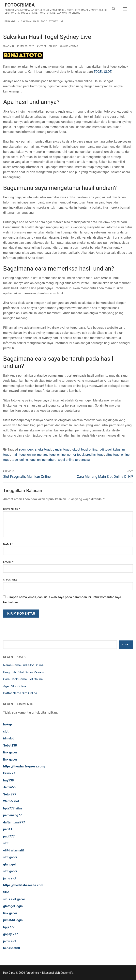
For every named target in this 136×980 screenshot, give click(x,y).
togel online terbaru (43, 460)
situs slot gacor (14, 899)
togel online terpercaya (74, 460)
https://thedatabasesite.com (23, 885)
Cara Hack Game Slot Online (23, 679)
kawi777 (9, 773)
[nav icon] (125, 9)
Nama (8, 544)
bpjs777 (9, 927)
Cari (126, 644)
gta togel (9, 864)
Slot (6, 892)
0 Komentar (69, 46)
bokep (8, 724)
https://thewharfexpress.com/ (24, 766)
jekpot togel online (84, 449)
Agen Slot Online (15, 686)
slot (6, 731)
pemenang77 (12, 815)
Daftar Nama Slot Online (20, 693)
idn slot (8, 738)
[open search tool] (114, 9)
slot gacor (10, 857)
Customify (67, 973)
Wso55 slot (11, 801)
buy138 (8, 780)
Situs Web (10, 580)
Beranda (10, 21)
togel (7, 460)
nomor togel (75, 455)
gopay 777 (11, 934)
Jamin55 (9, 787)
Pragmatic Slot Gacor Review (23, 672)
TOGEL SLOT (102, 72)
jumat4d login (13, 920)
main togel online (24, 455)
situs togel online (118, 455)
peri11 (8, 829)
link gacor (10, 752)
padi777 (9, 836)
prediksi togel (95, 455)
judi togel (105, 449)
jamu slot (10, 878)
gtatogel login (13, 906)
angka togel (43, 449)
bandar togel (61, 449)
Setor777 (10, 794)
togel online (20, 460)
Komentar (12, 509)
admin (9, 46)
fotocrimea (20, 5)
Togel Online (47, 46)
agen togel (26, 449)
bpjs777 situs (13, 808)
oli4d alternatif (14, 850)
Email (8, 562)
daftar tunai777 (14, 822)
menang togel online (51, 455)
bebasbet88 (12, 948)
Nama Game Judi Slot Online (23, 665)
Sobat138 (10, 745)
